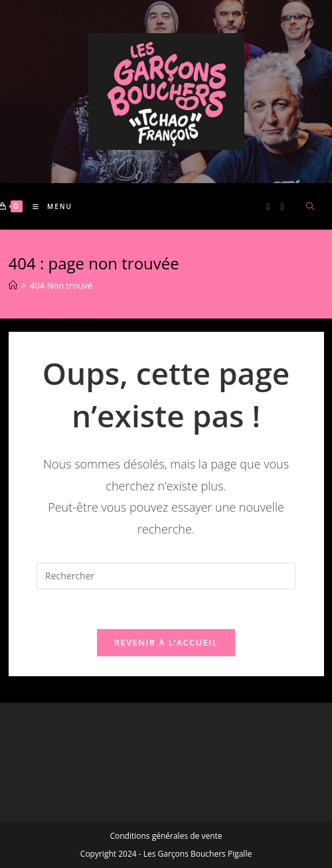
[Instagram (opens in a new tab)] (282, 207)
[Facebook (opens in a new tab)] (268, 207)
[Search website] (310, 207)
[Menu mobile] (47, 206)
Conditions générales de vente (166, 836)
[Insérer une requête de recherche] (166, 576)
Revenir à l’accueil (166, 642)
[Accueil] (13, 285)
